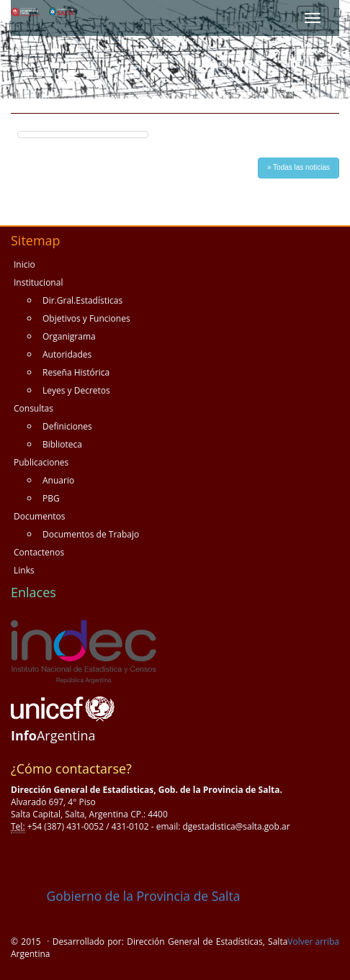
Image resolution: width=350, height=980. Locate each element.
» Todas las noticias (299, 167)
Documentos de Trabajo (91, 534)
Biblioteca (62, 444)
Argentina (53, 735)
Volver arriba (313, 942)
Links (24, 570)
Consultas (33, 408)
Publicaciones (41, 462)
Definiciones (67, 426)
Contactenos (39, 552)
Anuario (58, 480)
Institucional (38, 282)
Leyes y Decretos (76, 390)
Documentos (39, 516)
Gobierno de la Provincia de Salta (125, 896)
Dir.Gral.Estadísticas (82, 300)
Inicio (24, 264)
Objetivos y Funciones (86, 318)
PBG (51, 498)
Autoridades (67, 354)
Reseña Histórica (76, 372)
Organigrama (69, 336)
